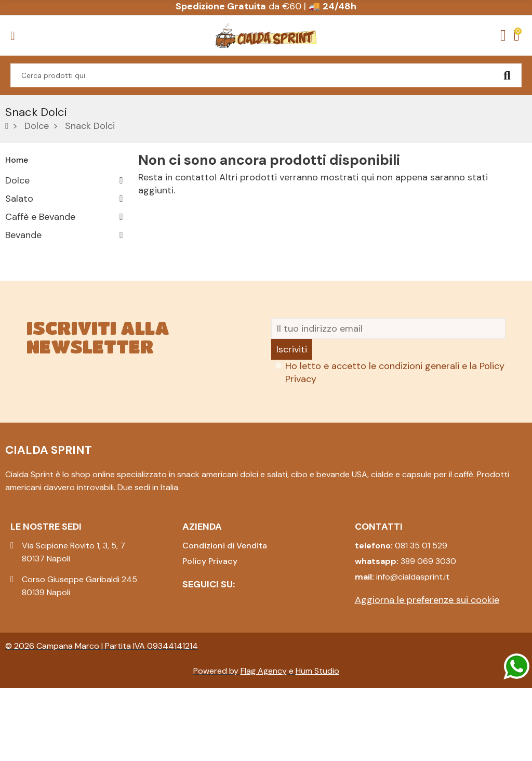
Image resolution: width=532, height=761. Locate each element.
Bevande (23, 235)
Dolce (17, 180)
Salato (19, 199)
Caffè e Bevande (40, 217)
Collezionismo (35, 290)
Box (13, 271)
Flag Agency (264, 744)
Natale (19, 308)
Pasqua (21, 253)
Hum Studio (317, 744)
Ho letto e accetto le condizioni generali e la (395, 445)
